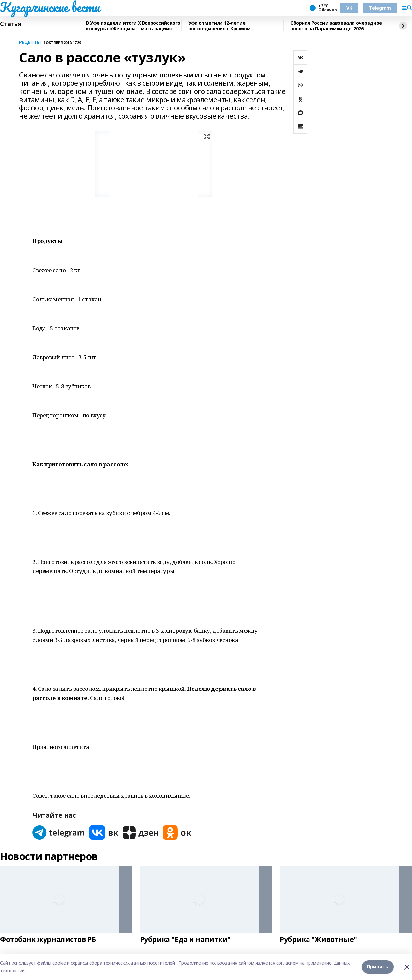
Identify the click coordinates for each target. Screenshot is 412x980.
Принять (378, 967)
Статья (11, 24)
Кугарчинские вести (50, 7)
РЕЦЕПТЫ (30, 42)
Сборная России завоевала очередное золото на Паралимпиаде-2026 (336, 26)
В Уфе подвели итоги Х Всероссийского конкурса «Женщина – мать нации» (133, 26)
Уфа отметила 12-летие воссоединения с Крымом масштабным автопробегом (222, 26)
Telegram (380, 8)
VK (349, 8)
